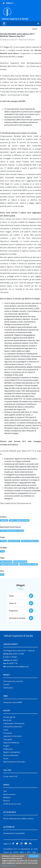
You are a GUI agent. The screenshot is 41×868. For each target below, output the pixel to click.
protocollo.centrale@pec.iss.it (18, 675)
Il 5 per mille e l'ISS (10, 785)
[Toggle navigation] (4, 24)
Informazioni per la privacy (13, 690)
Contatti (6, 693)
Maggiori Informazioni (9, 865)
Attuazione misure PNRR (13, 711)
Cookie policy (8, 696)
